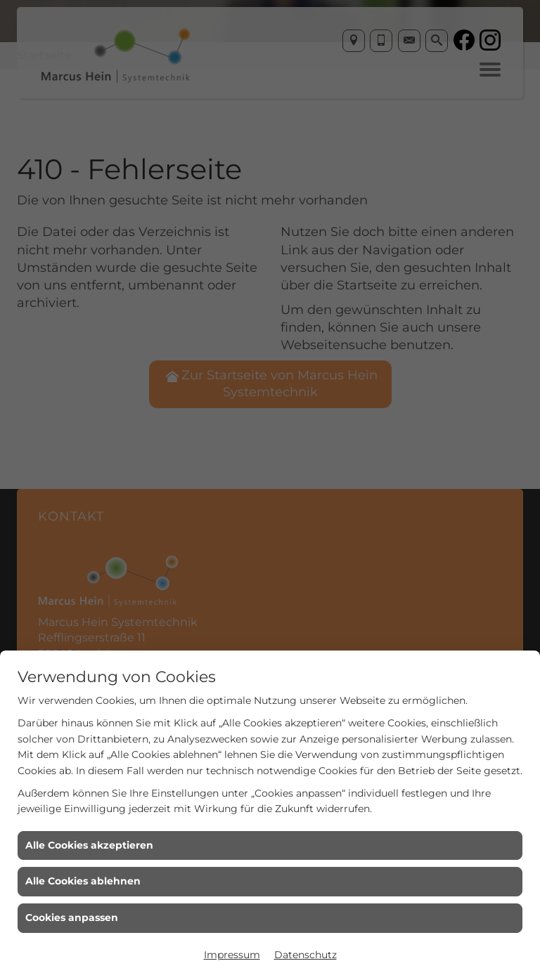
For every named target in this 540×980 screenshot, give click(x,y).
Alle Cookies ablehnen (83, 881)
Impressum (232, 955)
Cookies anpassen (72, 917)
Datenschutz (306, 955)
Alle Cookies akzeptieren (89, 845)
